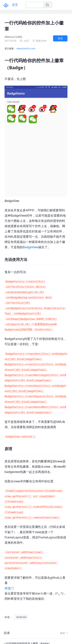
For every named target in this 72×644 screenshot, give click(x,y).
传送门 (9, 588)
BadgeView (31, 247)
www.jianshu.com (26, 48)
